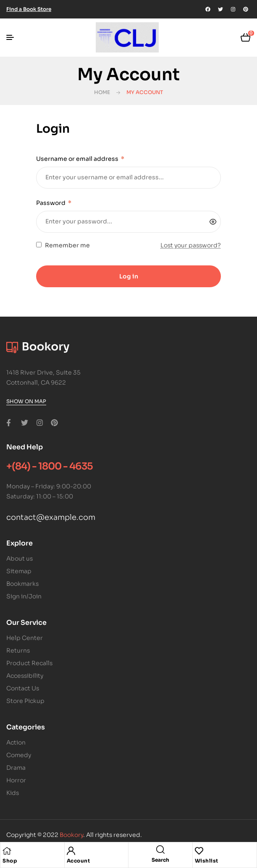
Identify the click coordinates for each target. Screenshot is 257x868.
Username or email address (80, 159)
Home (102, 92)
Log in (129, 276)
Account (79, 861)
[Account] (71, 851)
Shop (10, 861)
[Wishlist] (199, 851)
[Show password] (213, 222)
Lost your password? (191, 245)
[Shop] (7, 851)
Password (54, 203)
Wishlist (207, 861)
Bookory (71, 835)
